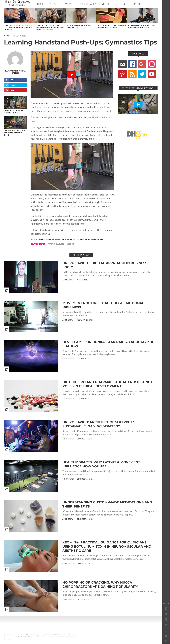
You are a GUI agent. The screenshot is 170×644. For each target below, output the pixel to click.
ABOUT (53, 4)
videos (70, 244)
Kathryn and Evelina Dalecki (15, 72)
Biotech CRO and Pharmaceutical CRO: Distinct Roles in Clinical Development (107, 384)
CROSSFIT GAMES (87, 4)
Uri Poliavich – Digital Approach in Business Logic (105, 265)
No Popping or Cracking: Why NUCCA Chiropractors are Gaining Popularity (100, 584)
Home (41, 4)
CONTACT (137, 4)
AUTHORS (121, 4)
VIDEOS (106, 4)
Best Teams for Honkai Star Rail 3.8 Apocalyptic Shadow (108, 344)
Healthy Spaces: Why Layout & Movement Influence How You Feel (101, 464)
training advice (56, 244)
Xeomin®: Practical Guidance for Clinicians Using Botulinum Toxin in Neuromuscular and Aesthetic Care (107, 546)
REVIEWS (67, 4)
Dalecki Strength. (91, 240)
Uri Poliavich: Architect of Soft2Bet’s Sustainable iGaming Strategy (99, 424)
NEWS (7, 36)
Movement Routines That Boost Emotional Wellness (103, 305)
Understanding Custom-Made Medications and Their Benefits (107, 504)
